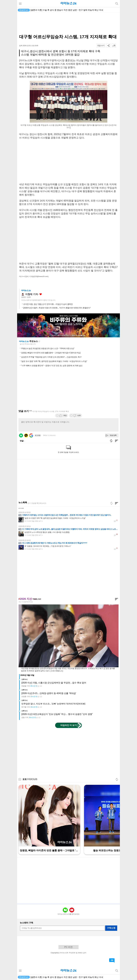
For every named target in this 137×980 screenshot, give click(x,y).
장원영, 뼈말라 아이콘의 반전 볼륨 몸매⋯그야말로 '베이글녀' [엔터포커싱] (51, 353)
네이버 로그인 (21, 435)
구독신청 (111, 928)
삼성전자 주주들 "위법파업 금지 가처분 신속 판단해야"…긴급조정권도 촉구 (51, 357)
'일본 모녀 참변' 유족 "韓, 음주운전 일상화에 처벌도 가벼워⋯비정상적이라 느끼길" (54, 361)
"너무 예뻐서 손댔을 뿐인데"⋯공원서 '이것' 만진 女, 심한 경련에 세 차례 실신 (52, 366)
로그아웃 (38, 435)
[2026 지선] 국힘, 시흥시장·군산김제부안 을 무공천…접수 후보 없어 (54, 683)
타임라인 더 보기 (69, 725)
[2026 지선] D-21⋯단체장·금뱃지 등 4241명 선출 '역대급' (49, 693)
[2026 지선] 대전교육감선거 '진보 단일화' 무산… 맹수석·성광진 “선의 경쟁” (57, 714)
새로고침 (39, 341)
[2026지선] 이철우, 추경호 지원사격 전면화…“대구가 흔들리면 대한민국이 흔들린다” (57, 308)
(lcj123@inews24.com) (40, 276)
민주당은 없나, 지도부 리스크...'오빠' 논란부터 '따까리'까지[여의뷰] (53, 704)
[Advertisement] (68, 24)
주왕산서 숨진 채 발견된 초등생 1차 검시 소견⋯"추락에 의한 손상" (48, 348)
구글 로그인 (31, 435)
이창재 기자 (32, 294)
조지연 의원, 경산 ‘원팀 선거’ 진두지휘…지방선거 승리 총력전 (48, 304)
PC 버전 (68, 947)
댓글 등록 (113, 435)
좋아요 (41, 294)
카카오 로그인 (26, 435)
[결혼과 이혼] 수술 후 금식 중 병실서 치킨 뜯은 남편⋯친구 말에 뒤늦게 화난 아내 (67, 10)
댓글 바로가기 (112, 960)
